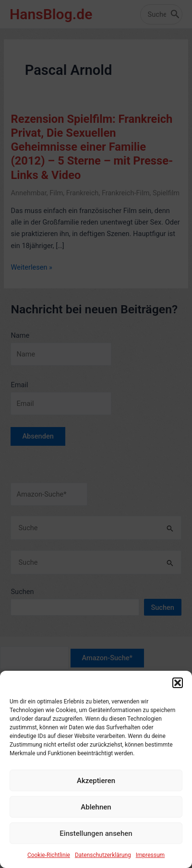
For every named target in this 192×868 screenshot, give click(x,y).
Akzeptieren (96, 789)
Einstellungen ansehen (96, 842)
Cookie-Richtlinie (49, 864)
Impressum (150, 864)
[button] (178, 691)
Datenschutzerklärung (103, 864)
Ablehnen (96, 816)
